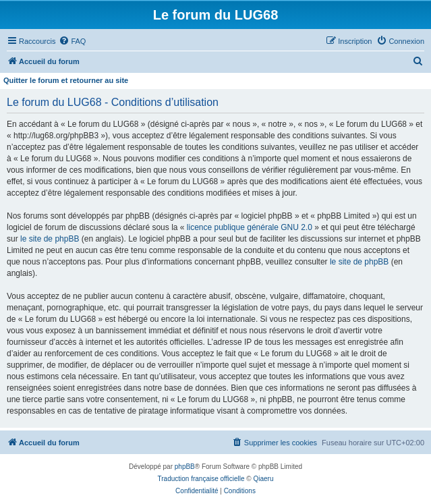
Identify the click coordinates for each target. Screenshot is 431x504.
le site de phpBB (50, 239)
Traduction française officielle (201, 479)
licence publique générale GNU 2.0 (250, 227)
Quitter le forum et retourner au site (66, 80)
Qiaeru (263, 479)
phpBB (185, 467)
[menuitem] (72, 41)
